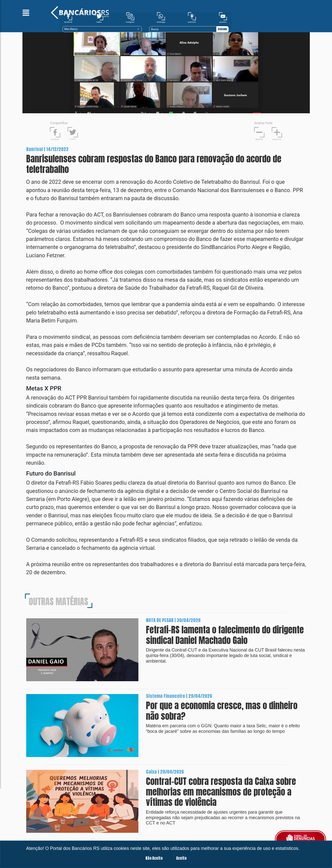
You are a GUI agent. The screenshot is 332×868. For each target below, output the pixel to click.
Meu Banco (178, 20)
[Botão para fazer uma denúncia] (300, 839)
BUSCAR (304, 20)
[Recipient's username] (271, 20)
